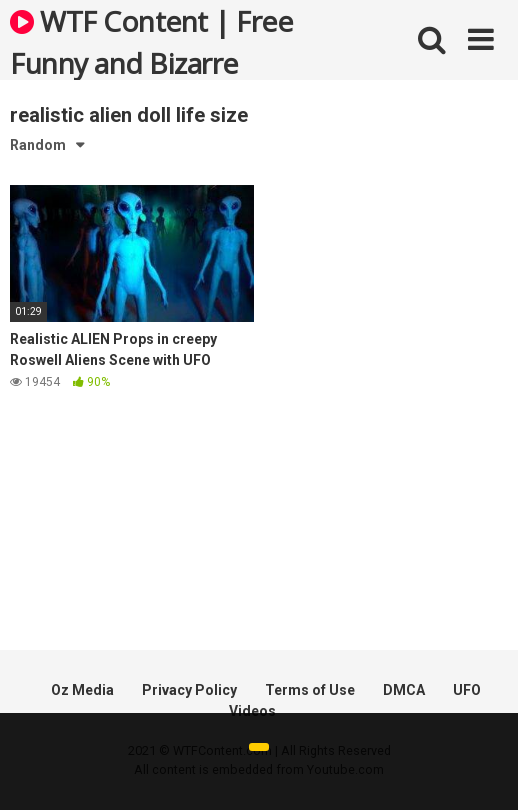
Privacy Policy (189, 690)
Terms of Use (310, 690)
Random (38, 145)
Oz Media (82, 690)
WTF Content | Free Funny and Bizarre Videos (151, 41)
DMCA (404, 690)
